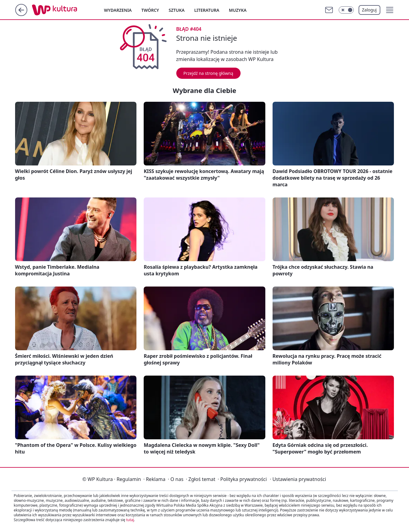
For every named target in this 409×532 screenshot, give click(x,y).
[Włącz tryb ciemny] (346, 10)
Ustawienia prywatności (298, 479)
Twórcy (150, 10)
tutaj (130, 520)
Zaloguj (369, 10)
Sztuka (177, 10)
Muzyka (238, 10)
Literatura (207, 10)
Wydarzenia (118, 10)
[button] (390, 10)
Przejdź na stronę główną (208, 73)
